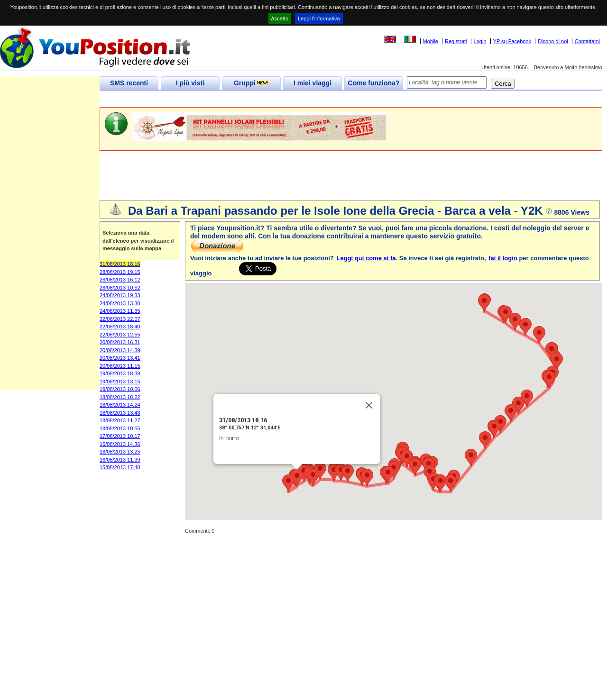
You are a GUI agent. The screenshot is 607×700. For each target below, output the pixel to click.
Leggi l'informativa (319, 18)
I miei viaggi (313, 83)
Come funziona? (374, 83)
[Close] (369, 405)
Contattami (587, 41)
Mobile (431, 41)
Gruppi (251, 83)
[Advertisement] (272, 99)
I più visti (190, 83)
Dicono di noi (553, 41)
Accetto (280, 18)
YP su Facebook (512, 41)
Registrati (456, 41)
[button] (297, 478)
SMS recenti (129, 83)
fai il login (503, 258)
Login (480, 41)
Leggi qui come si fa (366, 258)
